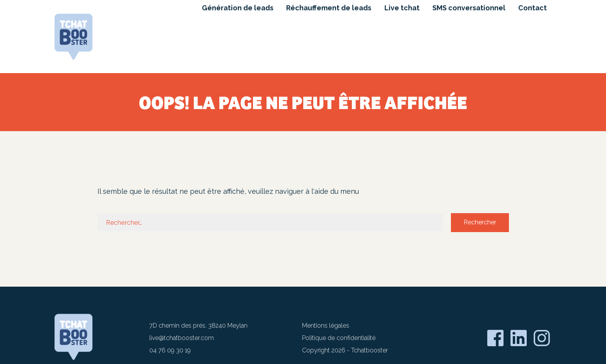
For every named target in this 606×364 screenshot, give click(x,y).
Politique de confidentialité (339, 338)
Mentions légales (326, 326)
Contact (533, 34)
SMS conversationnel (469, 34)
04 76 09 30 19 (170, 350)
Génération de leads (236, 34)
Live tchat (401, 34)
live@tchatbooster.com (182, 338)
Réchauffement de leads (328, 34)
